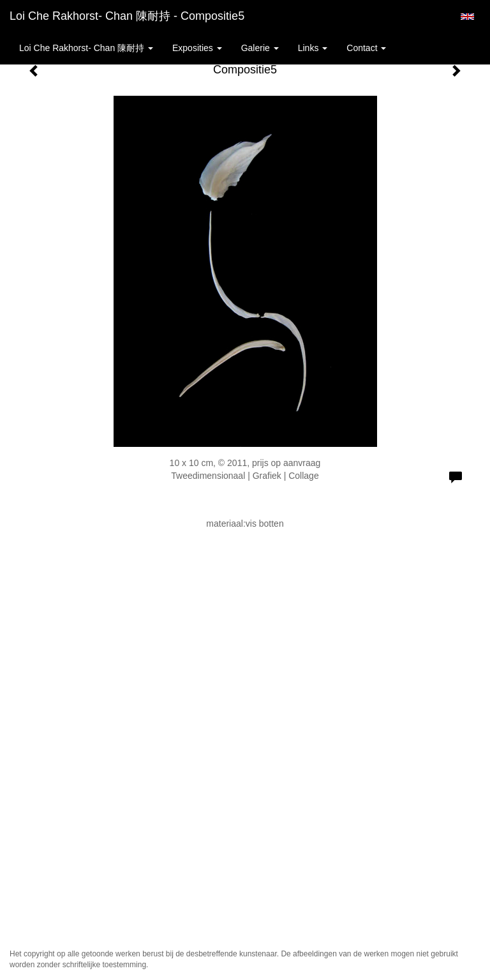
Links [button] (313, 48)
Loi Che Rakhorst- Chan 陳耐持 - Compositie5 (127, 16)
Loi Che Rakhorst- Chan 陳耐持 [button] (86, 48)
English (467, 17)
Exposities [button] (197, 48)
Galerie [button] (260, 48)
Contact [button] (366, 48)
